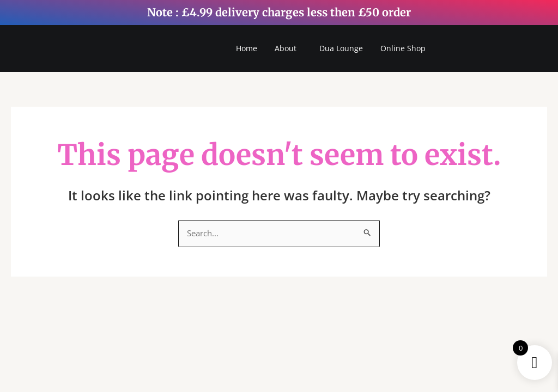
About (286, 48)
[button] (288, 48)
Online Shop (403, 48)
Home (247, 48)
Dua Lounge (341, 48)
